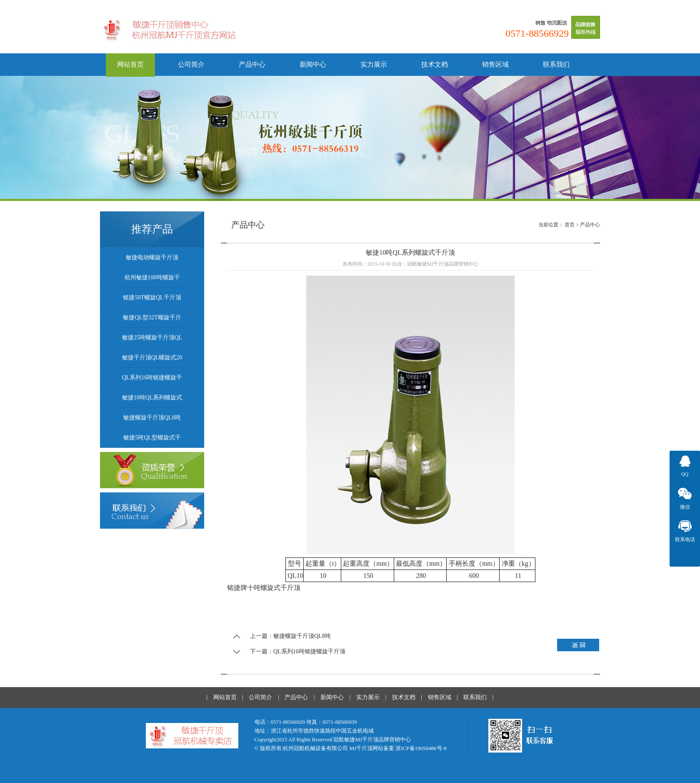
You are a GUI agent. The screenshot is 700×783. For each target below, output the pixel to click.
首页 (570, 225)
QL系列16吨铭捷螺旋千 (152, 378)
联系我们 (556, 64)
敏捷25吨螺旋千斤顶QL (152, 338)
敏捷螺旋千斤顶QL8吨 (152, 418)
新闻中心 (313, 64)
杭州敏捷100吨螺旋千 (152, 277)
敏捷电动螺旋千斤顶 (152, 257)
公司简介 (191, 64)
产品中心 (252, 64)
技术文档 (435, 64)
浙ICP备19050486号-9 (421, 748)
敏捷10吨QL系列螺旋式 (152, 398)
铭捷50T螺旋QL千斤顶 (152, 297)
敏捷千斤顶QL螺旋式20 (152, 358)
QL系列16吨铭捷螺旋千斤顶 (309, 651)
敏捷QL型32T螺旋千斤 (152, 317)
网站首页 (130, 64)
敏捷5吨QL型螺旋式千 (152, 438)
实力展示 (374, 64)
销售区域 (495, 64)
